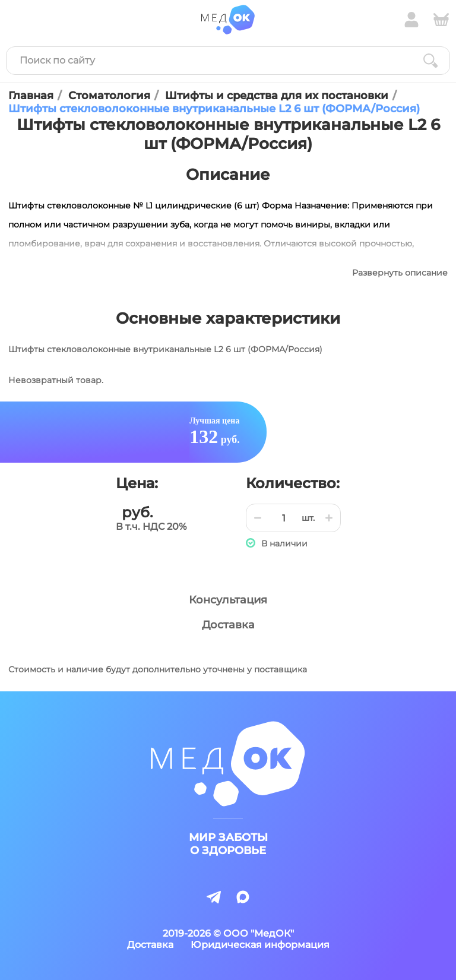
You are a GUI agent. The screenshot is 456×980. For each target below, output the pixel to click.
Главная (31, 96)
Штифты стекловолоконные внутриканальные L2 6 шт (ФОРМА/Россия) (214, 109)
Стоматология (109, 96)
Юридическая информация (260, 945)
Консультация (228, 600)
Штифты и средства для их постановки (277, 96)
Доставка (228, 625)
